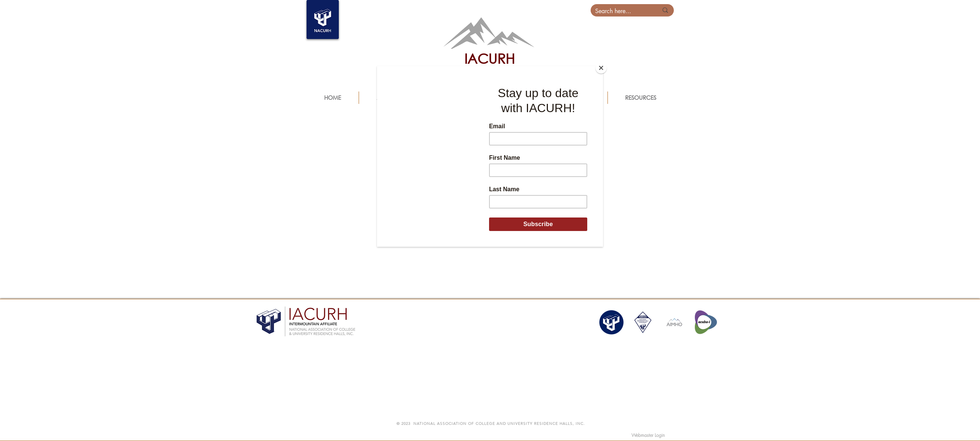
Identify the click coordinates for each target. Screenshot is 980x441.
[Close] (601, 68)
